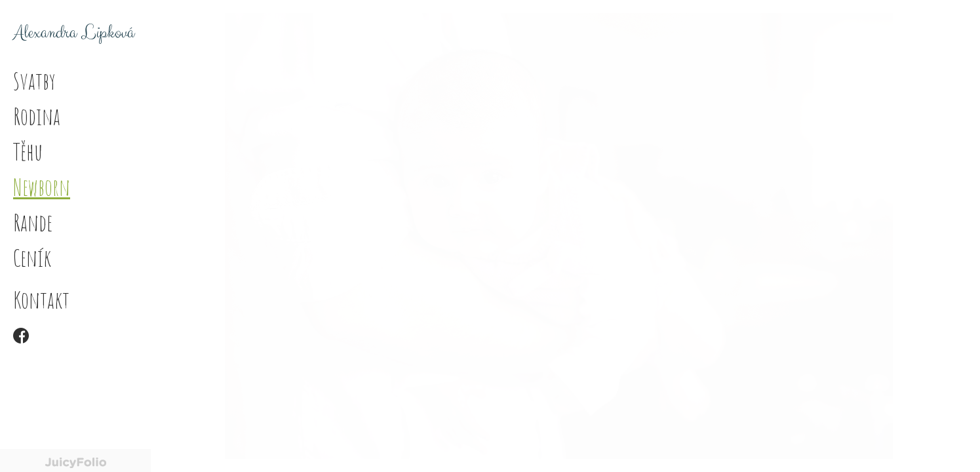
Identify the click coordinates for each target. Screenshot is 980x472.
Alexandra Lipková (74, 33)
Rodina (37, 116)
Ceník (32, 258)
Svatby (34, 81)
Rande (33, 222)
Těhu (28, 151)
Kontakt (41, 300)
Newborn (42, 187)
